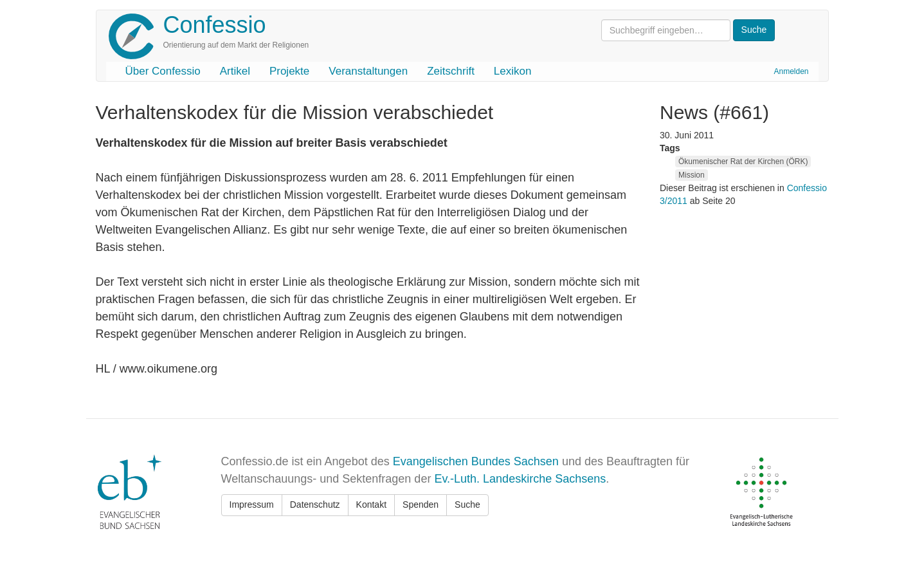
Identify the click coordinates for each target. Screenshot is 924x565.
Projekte (289, 71)
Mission (692, 175)
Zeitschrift (451, 71)
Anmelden (791, 71)
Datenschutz (315, 505)
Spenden (421, 505)
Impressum (252, 505)
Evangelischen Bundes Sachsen (476, 461)
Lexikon (513, 71)
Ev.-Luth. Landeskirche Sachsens (520, 479)
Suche (467, 505)
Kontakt (371, 505)
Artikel (235, 71)
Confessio (215, 25)
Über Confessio (163, 71)
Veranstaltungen (368, 71)
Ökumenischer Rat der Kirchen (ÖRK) (743, 162)
